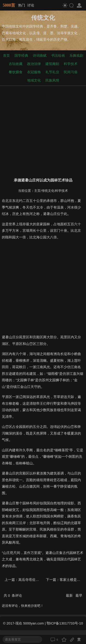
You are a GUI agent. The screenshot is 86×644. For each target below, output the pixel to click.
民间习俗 (71, 72)
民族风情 (52, 80)
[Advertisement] (43, 131)
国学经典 (21, 55)
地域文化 (34, 80)
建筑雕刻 (52, 64)
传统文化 (48, 191)
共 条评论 (13, 595)
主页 (37, 191)
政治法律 (34, 64)
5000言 (9, 5)
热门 (22, 5)
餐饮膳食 (16, 72)
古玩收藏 (16, 64)
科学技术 (71, 64)
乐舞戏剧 (76, 55)
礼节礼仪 (52, 72)
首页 (6, 55)
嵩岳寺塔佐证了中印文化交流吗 (42, 580)
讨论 (31, 5)
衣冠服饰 (34, 72)
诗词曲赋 (40, 55)
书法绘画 (58, 55)
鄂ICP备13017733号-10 (65, 623)
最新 (70, 595)
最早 (79, 595)
